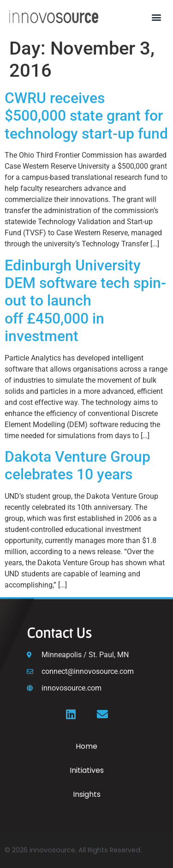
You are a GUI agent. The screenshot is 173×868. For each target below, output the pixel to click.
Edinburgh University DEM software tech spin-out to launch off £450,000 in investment (85, 301)
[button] (156, 17)
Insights (87, 794)
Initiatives (87, 770)
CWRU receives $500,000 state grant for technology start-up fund (86, 116)
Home (86, 746)
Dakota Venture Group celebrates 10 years (78, 465)
